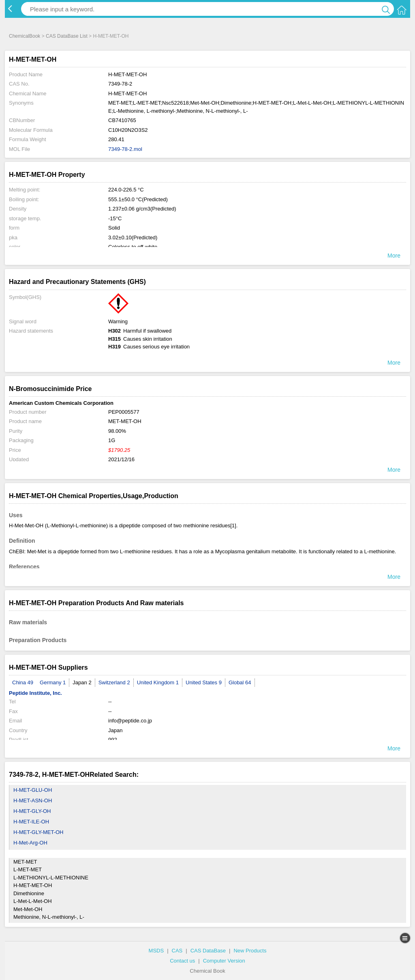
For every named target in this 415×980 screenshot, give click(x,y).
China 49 (23, 682)
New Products (250, 951)
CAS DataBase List (67, 36)
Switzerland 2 (114, 682)
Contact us (182, 961)
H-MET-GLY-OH (32, 811)
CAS (177, 951)
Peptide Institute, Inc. (35, 693)
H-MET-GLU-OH (33, 790)
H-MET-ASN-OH (33, 801)
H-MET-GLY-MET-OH (39, 832)
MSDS (156, 951)
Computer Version (224, 961)
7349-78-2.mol (125, 149)
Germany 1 (53, 682)
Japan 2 (82, 682)
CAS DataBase (208, 951)
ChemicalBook (25, 36)
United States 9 (204, 682)
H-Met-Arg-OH (30, 843)
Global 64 (240, 682)
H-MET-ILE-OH (31, 822)
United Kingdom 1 (158, 682)
